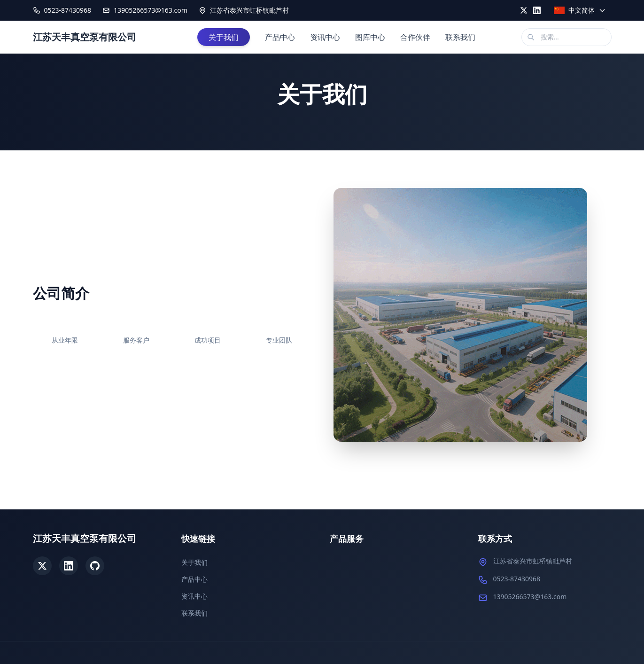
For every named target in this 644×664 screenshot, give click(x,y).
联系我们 (460, 37)
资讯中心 (325, 37)
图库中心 (370, 37)
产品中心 (280, 37)
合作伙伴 (415, 37)
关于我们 (224, 37)
